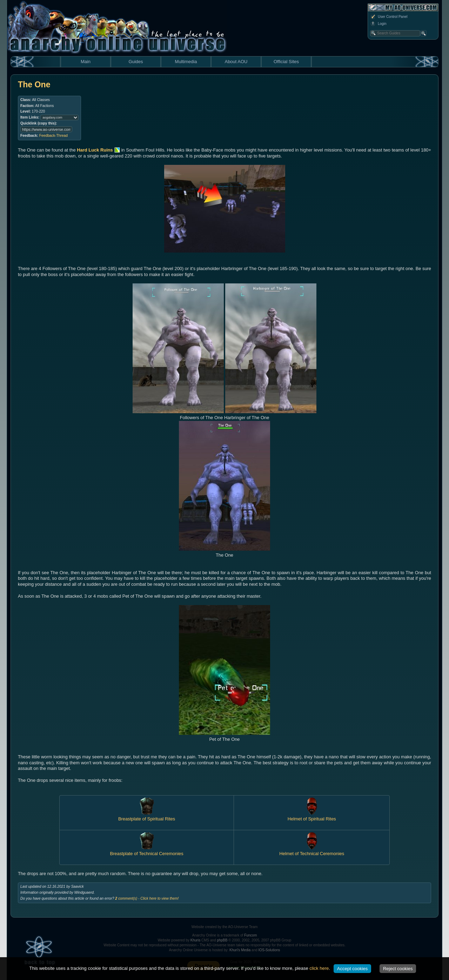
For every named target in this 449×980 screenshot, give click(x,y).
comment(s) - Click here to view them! (147, 898)
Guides (136, 62)
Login (378, 24)
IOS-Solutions (269, 950)
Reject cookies (398, 969)
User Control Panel (389, 17)
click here (319, 968)
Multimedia (186, 62)
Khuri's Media (240, 950)
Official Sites (286, 62)
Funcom (250, 935)
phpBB (222, 940)
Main (86, 62)
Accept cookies (352, 969)
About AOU (236, 62)
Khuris (195, 940)
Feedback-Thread (53, 136)
